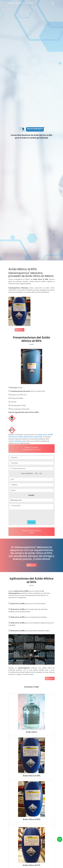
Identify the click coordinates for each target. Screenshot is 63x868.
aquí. (32, 674)
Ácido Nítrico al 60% (21, 3)
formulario (18, 441)
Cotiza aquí (19, 330)
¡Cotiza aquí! (32, 565)
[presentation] (26, 514)
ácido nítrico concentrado (33, 437)
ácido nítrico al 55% (46, 435)
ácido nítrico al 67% (15, 437)
